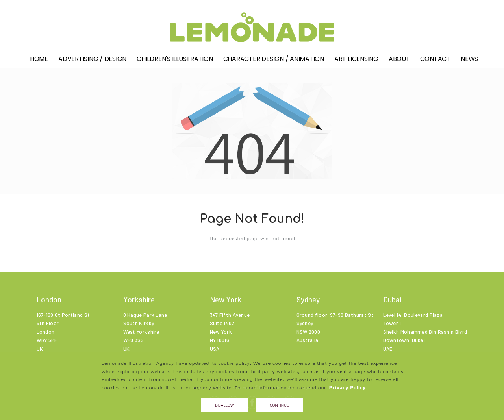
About (399, 62)
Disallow (224, 405)
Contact (435, 62)
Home (39, 62)
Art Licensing (356, 62)
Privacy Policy (347, 388)
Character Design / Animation (274, 62)
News (469, 62)
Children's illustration (175, 62)
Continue (279, 405)
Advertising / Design (92, 62)
